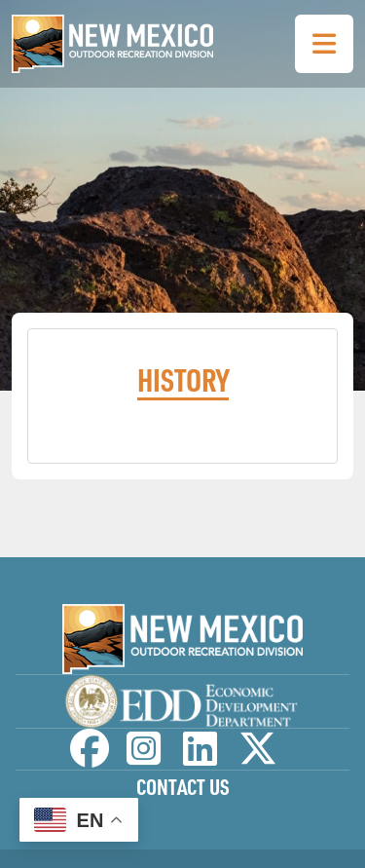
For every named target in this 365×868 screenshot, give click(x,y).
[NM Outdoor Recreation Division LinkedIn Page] (200, 757)
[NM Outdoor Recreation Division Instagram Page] (144, 757)
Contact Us (183, 787)
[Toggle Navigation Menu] (324, 44)
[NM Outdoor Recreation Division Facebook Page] (90, 757)
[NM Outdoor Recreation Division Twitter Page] (258, 757)
